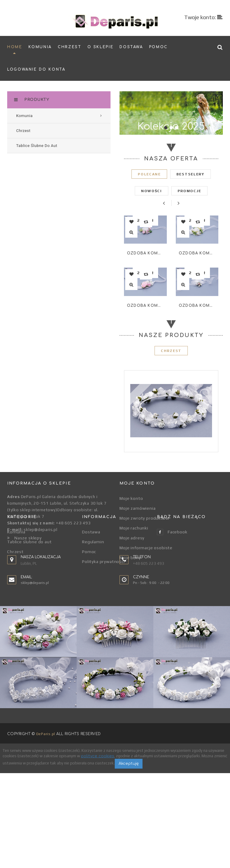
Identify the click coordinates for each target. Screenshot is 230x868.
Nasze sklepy (24, 538)
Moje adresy (132, 538)
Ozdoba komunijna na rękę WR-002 (145, 306)
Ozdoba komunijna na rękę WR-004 (197, 306)
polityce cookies (97, 851)
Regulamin (93, 602)
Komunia (16, 592)
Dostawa (91, 592)
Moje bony (130, 558)
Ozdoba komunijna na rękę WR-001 (145, 253)
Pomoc (89, 611)
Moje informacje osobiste (146, 548)
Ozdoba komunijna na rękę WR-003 (197, 253)
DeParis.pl (46, 829)
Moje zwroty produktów (144, 518)
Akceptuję (129, 858)
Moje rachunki (134, 528)
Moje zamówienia (138, 508)
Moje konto (131, 498)
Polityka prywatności (103, 621)
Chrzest (15, 611)
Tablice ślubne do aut (29, 602)
